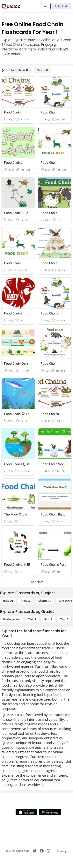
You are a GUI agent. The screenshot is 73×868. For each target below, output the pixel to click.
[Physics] (26, 601)
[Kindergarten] (12, 619)
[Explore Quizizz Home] (11, 6)
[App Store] (26, 812)
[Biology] (8, 601)
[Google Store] (50, 812)
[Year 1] (42, 70)
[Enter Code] (62, 6)
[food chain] (19, 70)
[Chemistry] (45, 601)
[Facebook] (42, 851)
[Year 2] (48, 619)
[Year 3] (64, 619)
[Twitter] (35, 851)
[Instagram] (48, 851)
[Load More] (36, 582)
